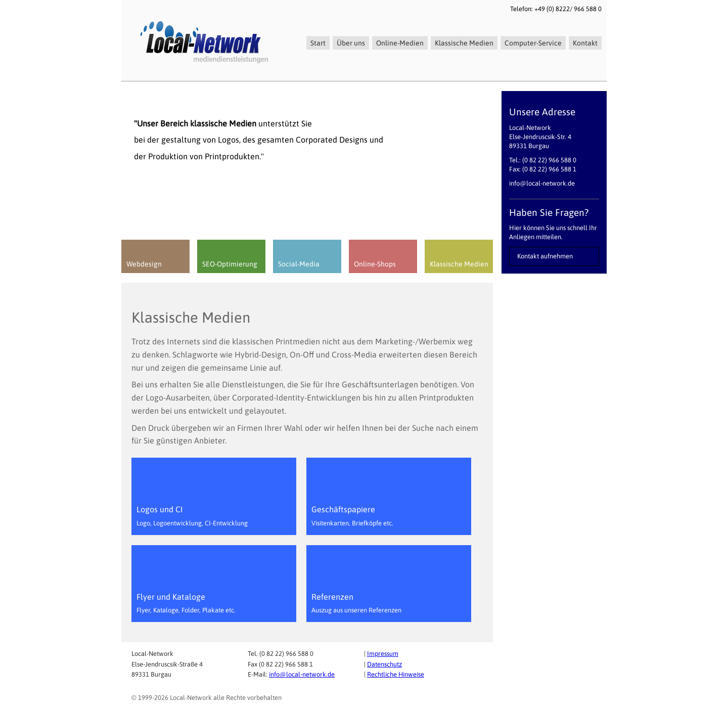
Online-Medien (400, 43)
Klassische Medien (464, 43)
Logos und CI (192, 516)
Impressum (383, 654)
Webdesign (144, 264)
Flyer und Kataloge (186, 603)
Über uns (351, 43)
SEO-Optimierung (230, 264)
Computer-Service (533, 43)
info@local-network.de (302, 674)
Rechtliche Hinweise (396, 674)
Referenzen (356, 603)
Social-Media (299, 264)
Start (318, 43)
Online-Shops (375, 264)
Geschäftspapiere (352, 516)
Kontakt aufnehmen (545, 256)
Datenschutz (384, 664)
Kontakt (585, 43)
